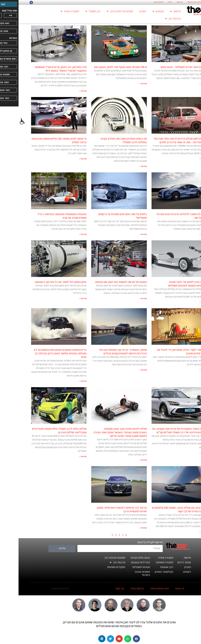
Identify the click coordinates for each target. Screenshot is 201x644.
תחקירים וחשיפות (98, 567)
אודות (151, 2)
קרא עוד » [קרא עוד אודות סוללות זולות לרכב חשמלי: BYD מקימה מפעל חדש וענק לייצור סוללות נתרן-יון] (64, 456)
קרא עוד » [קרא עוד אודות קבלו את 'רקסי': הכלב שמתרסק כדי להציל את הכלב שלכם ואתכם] (185, 370)
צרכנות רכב (154, 19)
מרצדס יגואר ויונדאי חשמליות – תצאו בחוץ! (165, 67)
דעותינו (168, 572)
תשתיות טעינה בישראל (124, 573)
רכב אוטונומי (148, 567)
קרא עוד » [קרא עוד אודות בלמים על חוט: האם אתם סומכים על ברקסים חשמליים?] (125, 234)
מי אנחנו (161, 588)
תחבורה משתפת (146, 562)
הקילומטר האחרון (145, 572)
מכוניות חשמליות (123, 567)
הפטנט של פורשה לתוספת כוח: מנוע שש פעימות (102, 282)
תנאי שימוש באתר (141, 588)
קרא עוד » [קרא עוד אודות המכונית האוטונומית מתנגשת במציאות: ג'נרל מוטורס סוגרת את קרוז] (64, 234)
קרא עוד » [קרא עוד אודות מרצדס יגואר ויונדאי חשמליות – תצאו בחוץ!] (185, 83)
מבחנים (140, 11)
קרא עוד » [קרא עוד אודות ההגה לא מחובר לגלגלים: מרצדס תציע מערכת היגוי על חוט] (185, 234)
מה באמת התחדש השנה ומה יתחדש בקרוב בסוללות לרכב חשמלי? (105, 140)
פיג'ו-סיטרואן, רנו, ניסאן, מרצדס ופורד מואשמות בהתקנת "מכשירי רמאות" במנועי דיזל (42, 69)
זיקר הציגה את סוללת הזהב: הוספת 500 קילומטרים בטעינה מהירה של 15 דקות (161, 509)
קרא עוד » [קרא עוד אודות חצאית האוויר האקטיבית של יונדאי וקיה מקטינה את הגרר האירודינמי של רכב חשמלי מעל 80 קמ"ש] (185, 453)
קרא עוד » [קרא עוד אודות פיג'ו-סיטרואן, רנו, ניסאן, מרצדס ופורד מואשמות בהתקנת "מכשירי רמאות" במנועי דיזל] (64, 91)
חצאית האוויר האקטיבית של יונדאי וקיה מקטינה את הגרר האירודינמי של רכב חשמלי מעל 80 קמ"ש (161, 430)
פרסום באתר (140, 2)
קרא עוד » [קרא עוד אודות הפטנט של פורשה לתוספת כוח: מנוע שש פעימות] (125, 298)
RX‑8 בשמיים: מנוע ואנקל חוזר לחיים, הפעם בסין (102, 67)
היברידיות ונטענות (122, 562)
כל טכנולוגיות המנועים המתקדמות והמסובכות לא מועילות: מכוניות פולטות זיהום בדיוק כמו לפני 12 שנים (42, 353)
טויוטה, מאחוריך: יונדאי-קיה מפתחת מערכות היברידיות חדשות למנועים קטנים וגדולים (105, 352)
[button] (118, 639)
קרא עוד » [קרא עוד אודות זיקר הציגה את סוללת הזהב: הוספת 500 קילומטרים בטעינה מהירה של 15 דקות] (185, 532)
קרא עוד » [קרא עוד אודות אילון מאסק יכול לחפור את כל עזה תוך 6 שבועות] (64, 298)
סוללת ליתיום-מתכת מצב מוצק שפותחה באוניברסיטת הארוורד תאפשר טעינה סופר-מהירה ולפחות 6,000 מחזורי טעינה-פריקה (102, 432)
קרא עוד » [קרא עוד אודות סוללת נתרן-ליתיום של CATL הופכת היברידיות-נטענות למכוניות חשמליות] (185, 302)
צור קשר (161, 2)
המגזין (124, 11)
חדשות (157, 11)
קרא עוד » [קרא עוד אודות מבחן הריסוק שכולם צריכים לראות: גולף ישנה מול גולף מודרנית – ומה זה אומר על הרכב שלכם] (185, 159)
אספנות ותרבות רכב (96, 558)
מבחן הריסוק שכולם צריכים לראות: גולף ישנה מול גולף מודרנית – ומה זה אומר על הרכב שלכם (162, 140)
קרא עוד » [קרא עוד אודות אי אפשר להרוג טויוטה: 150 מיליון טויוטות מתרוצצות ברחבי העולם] (64, 159)
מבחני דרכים (166, 562)
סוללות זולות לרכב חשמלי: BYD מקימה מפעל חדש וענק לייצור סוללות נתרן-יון (41, 430)
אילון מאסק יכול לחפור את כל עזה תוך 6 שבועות (42, 282)
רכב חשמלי (74, 11)
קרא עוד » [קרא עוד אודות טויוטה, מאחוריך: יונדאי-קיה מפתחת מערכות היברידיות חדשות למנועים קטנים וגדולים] (125, 370)
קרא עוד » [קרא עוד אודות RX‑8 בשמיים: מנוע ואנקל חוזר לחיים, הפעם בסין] (125, 83)
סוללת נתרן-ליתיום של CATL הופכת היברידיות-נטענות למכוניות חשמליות (169, 284)
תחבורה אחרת (51, 11)
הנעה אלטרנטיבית (122, 558)
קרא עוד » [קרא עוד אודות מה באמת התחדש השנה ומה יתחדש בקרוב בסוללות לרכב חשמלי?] (125, 166)
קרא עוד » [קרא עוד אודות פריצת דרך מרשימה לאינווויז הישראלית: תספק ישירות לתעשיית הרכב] (125, 528)
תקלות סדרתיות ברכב (101, 11)
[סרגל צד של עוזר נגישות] (4, 122)
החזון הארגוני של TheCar (178, 2)
